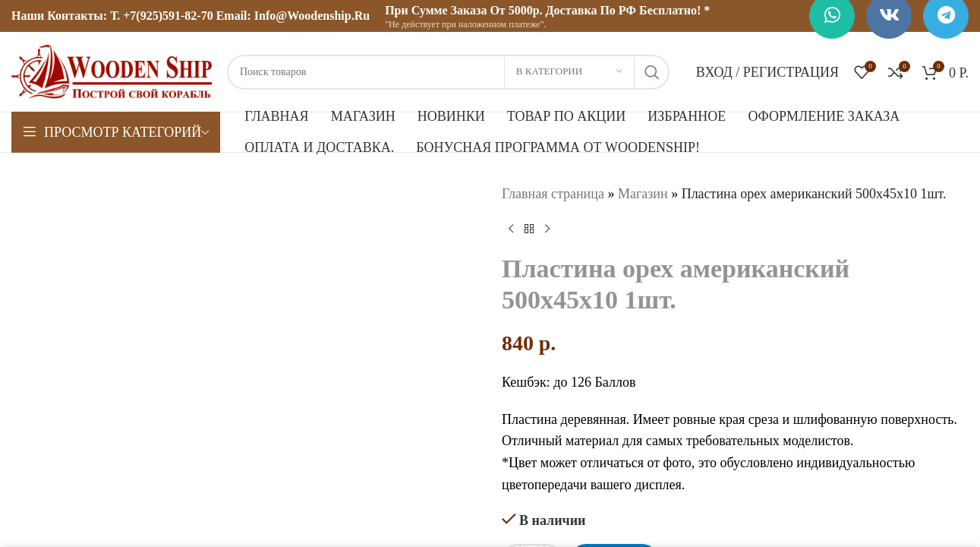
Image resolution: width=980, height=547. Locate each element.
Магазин (642, 194)
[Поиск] (448, 72)
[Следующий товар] (547, 229)
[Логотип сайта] (112, 71)
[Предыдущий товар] (511, 229)
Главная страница (553, 194)
